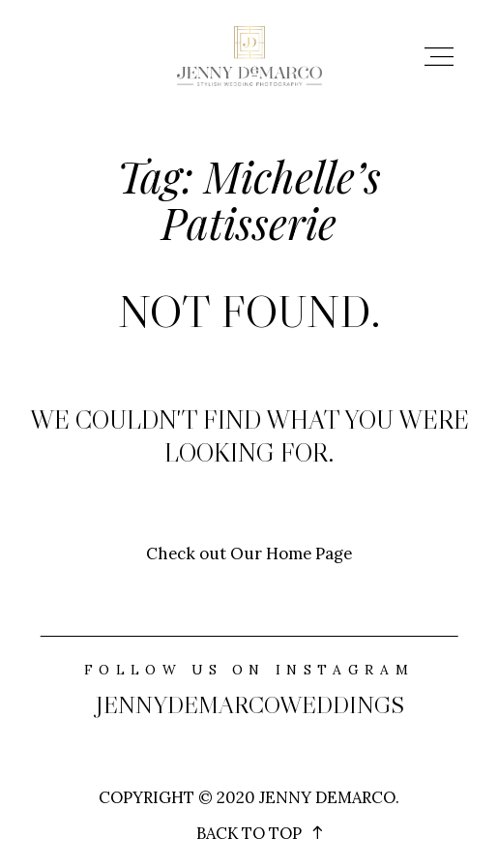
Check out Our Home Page (249, 554)
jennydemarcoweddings (249, 705)
